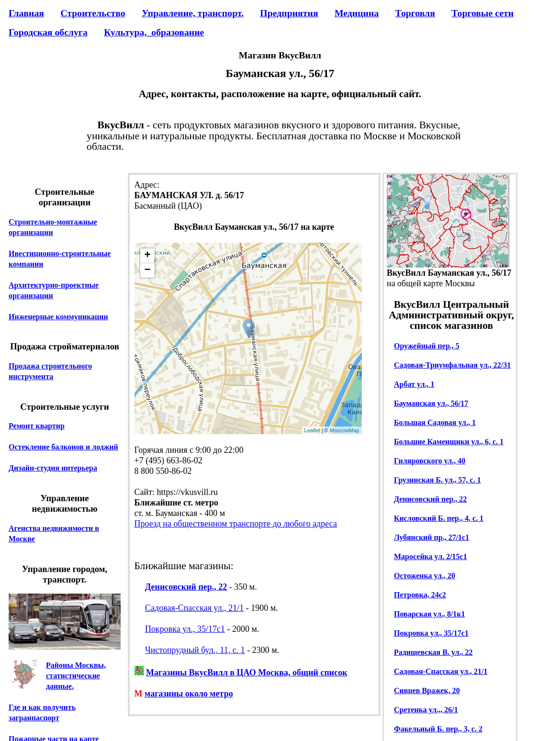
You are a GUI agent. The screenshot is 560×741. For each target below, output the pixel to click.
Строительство (93, 13)
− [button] (147, 270)
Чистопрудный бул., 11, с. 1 (195, 650)
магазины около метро (189, 694)
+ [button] (147, 256)
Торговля (415, 13)
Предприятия (289, 13)
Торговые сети (482, 13)
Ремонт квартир (37, 426)
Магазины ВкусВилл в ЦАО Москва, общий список (247, 673)
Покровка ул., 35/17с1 (185, 629)
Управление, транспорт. (193, 13)
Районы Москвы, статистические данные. (76, 676)
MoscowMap (345, 430)
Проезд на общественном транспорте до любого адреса (236, 524)
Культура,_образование (154, 32)
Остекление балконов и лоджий (63, 447)
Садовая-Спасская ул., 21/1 (194, 608)
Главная (26, 13)
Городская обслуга (48, 32)
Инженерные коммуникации (58, 317)
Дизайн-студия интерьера (53, 468)
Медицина (357, 13)
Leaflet (312, 430)
